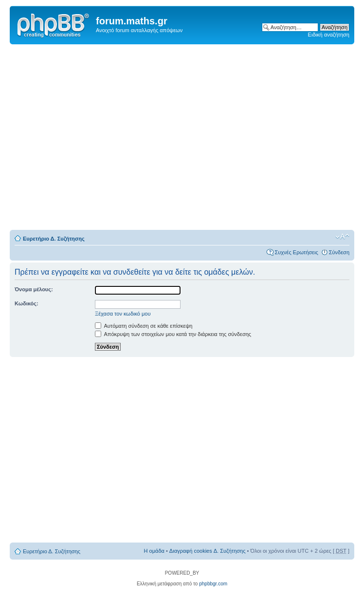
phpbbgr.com (213, 584)
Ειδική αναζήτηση (329, 35)
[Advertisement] (105, 138)
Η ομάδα (154, 551)
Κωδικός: (27, 303)
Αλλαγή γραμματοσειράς (342, 237)
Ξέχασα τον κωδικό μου (123, 314)
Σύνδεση (339, 252)
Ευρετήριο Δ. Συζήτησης (54, 239)
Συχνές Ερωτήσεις (296, 252)
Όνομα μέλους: (34, 289)
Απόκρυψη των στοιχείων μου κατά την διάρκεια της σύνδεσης (173, 334)
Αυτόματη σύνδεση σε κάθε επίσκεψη (144, 326)
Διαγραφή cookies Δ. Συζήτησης (208, 551)
